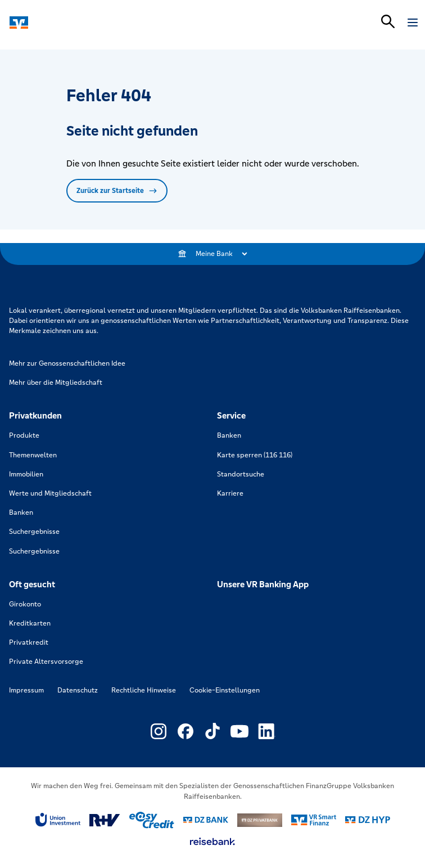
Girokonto (25, 604)
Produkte (24, 435)
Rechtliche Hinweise (144, 690)
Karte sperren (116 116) (255, 455)
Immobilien (26, 474)
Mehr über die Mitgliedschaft (56, 383)
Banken (21, 512)
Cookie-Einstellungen (225, 690)
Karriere (230, 493)
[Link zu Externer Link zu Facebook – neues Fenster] (186, 731)
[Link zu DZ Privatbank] (260, 820)
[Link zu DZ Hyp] (368, 820)
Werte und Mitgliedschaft (50, 493)
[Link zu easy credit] (152, 820)
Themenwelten (33, 455)
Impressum (26, 690)
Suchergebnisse (34, 532)
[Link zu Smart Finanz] (314, 820)
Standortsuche (241, 474)
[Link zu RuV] (105, 820)
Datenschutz (78, 690)
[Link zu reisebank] (213, 842)
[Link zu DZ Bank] (206, 820)
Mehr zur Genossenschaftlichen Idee (67, 363)
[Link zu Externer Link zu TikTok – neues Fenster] (213, 731)
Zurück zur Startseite (117, 191)
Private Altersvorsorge (46, 662)
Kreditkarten (30, 623)
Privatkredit (29, 642)
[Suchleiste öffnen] (388, 21)
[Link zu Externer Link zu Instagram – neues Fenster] (159, 731)
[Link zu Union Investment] (58, 820)
